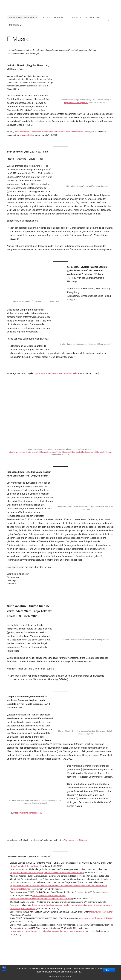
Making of (24, 135)
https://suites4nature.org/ (101, 912)
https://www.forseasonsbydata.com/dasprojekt (55, 373)
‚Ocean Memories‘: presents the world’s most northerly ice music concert (52, 132)
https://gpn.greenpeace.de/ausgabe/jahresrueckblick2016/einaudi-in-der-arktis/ (46, 873)
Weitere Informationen (61, 977)
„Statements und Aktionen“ (75, 840)
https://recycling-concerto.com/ (28, 813)
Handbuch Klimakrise (54, 17)
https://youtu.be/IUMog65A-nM (76, 103)
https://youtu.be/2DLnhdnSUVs (24, 866)
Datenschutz (93, 17)
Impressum (15, 25)
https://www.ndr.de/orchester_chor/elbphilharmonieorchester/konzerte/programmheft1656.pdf (53, 931)
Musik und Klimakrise (22, 17)
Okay (109, 970)
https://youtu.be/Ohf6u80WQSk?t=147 (96, 918)
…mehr (75, 17)
